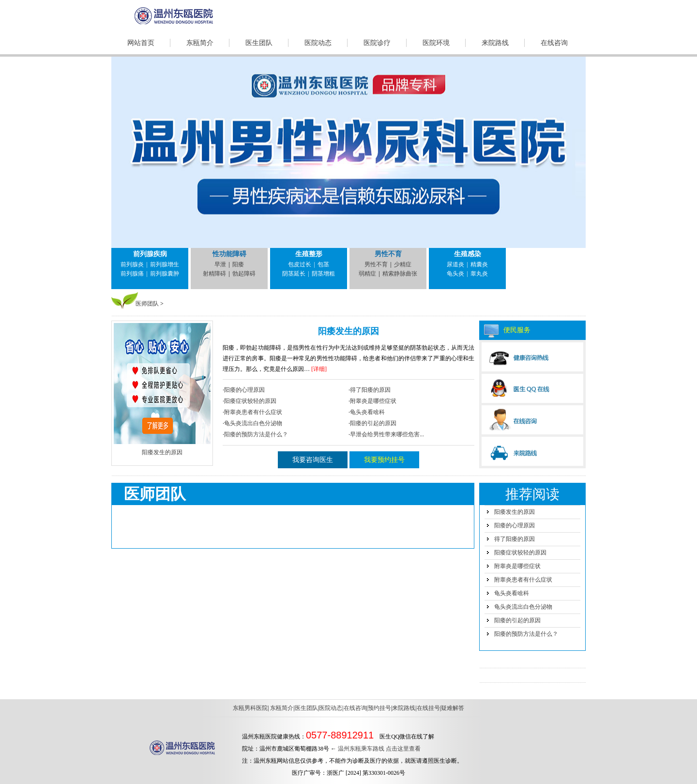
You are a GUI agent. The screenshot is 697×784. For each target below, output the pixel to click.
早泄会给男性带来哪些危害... (387, 434)
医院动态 (318, 43)
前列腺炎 (132, 264)
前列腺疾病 (150, 254)
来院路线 (495, 43)
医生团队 (259, 43)
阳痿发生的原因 (348, 331)
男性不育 (388, 254)
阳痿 (238, 264)
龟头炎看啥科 (367, 412)
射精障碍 (214, 274)
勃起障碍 (244, 274)
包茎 (323, 264)
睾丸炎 (479, 274)
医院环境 (436, 43)
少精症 (403, 264)
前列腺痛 (132, 274)
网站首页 (141, 43)
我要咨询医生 (313, 460)
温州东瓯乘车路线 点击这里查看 (379, 749)
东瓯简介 (200, 43)
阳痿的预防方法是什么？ (256, 434)
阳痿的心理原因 (244, 390)
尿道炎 (455, 264)
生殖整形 (309, 254)
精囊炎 (479, 264)
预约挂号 (379, 708)
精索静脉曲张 (400, 274)
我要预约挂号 (384, 460)
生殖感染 (468, 254)
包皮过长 (300, 264)
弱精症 (367, 274)
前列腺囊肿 (165, 274)
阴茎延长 (294, 274)
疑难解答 (453, 708)
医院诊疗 (377, 43)
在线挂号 (428, 708)
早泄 (220, 264)
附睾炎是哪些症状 (373, 401)
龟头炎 (455, 274)
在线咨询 (554, 43)
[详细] (319, 369)
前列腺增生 (165, 264)
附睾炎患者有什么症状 (253, 412)
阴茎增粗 (323, 274)
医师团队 (147, 304)
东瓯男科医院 (250, 708)
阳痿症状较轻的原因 (250, 401)
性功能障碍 (229, 254)
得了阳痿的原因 (370, 390)
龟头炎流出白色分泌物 (253, 423)
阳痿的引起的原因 (373, 423)
